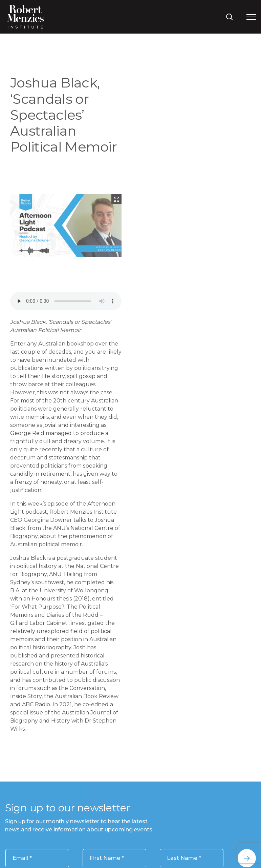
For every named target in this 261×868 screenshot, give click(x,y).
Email (22, 858)
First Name (107, 858)
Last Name (184, 858)
